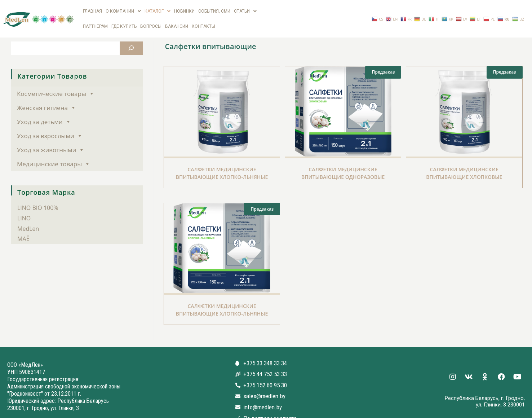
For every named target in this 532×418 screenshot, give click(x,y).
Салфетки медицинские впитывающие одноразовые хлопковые (343, 164)
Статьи (245, 8)
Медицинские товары (54, 151)
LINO (24, 205)
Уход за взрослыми (50, 123)
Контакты (203, 17)
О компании (123, 8)
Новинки (184, 8)
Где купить (124, 17)
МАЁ (23, 226)
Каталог (158, 8)
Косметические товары (56, 81)
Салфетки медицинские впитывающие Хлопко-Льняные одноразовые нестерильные (222, 164)
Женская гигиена (46, 95)
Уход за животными (51, 137)
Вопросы (151, 17)
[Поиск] (131, 35)
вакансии (177, 17)
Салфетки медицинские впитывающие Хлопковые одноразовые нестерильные (464, 164)
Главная (92, 8)
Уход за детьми (44, 109)
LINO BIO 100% (38, 195)
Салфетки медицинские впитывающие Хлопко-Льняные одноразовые (222, 301)
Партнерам (95, 17)
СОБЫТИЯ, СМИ (214, 8)
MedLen (28, 216)
